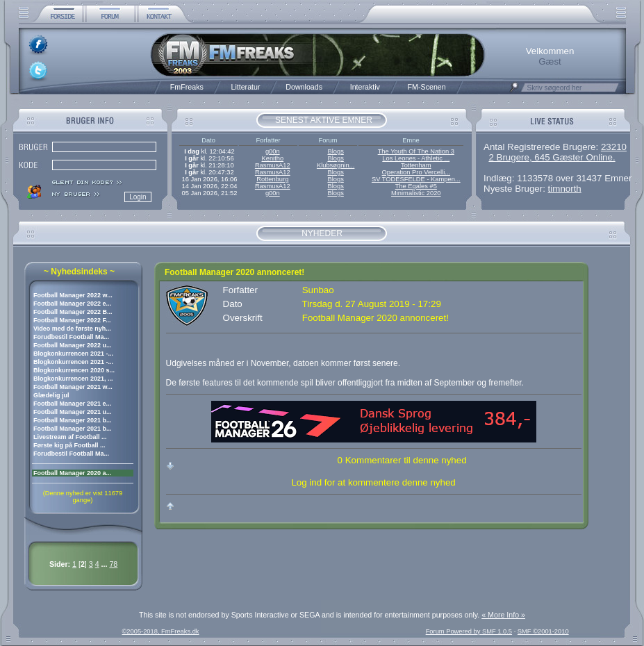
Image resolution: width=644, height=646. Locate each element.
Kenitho (272, 158)
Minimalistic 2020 (416, 193)
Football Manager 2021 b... (73, 420)
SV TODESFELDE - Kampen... (416, 179)
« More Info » (503, 615)
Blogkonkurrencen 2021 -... (73, 354)
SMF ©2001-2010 (543, 631)
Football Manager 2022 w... (73, 295)
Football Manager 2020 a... (72, 473)
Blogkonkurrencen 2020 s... (74, 370)
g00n (273, 151)
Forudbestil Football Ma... (71, 337)
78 (113, 564)
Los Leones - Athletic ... (416, 158)
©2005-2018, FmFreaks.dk (160, 631)
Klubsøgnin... (336, 165)
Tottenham (416, 165)
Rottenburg (272, 179)
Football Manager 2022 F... (72, 320)
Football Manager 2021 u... (73, 412)
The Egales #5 (416, 186)
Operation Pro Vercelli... (416, 172)
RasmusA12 (273, 165)
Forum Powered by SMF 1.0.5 (469, 631)
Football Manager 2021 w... (73, 387)
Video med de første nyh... (72, 329)
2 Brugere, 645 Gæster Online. (552, 157)
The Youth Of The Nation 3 (416, 151)
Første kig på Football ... (69, 445)
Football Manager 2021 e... (72, 404)
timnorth (565, 189)
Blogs (335, 151)
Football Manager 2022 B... (73, 312)
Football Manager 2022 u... (73, 345)
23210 (614, 147)
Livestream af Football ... (70, 437)
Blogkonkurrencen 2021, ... (73, 379)
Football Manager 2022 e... (72, 304)
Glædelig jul (51, 395)
